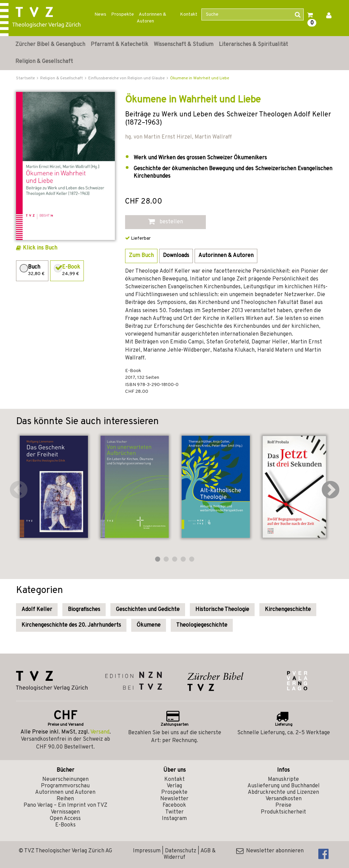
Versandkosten (284, 799)
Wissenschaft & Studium (184, 45)
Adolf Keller (37, 610)
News (100, 14)
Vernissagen (65, 812)
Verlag (174, 786)
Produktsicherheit (283, 812)
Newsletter (174, 799)
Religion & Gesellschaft (44, 62)
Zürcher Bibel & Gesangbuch (50, 45)
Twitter (174, 812)
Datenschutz (181, 851)
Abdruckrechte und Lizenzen (283, 792)
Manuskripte (283, 779)
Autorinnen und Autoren (65, 792)
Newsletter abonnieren (270, 851)
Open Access (65, 819)
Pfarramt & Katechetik (119, 45)
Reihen (65, 799)
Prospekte (123, 14)
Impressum (147, 851)
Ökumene (149, 625)
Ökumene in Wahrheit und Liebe (200, 78)
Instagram (174, 819)
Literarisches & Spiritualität (253, 45)
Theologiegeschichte (202, 625)
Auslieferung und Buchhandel (284, 786)
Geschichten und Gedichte (148, 610)
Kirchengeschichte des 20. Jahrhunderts (71, 625)
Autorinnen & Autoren (151, 18)
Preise (283, 805)
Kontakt (189, 14)
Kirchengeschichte (288, 610)
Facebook (174, 805)
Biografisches (84, 610)
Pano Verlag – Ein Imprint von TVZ (65, 805)
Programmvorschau (65, 786)
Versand (100, 732)
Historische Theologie (222, 610)
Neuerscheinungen (65, 779)
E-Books (65, 825)
